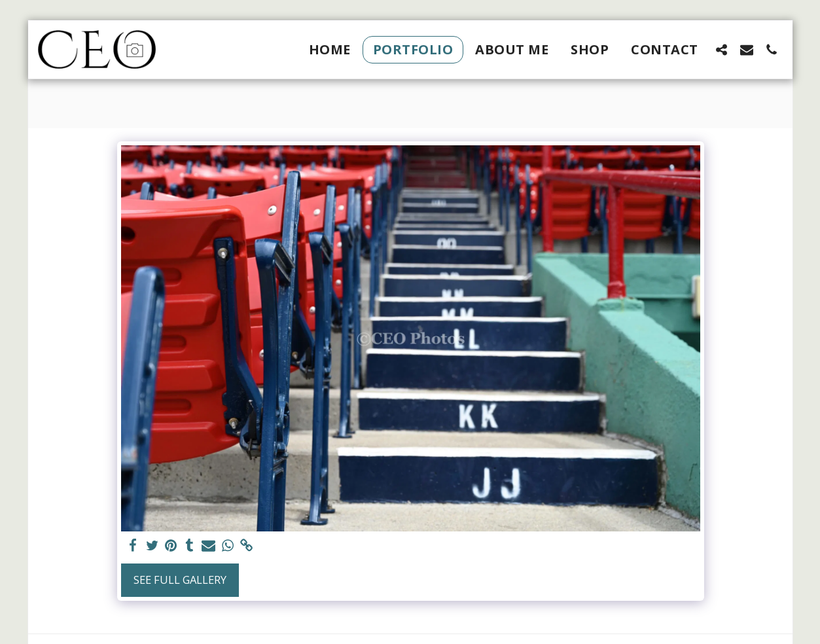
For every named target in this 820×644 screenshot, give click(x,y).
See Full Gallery (180, 580)
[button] (722, 49)
